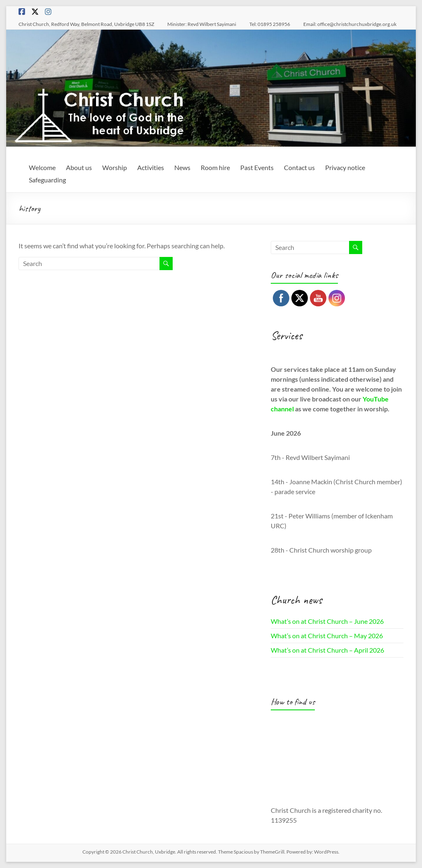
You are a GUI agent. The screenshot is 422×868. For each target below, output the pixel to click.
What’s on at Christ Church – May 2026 (327, 636)
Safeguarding (47, 180)
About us (79, 167)
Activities (151, 167)
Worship (115, 167)
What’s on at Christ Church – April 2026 (327, 650)
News (182, 167)
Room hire (215, 167)
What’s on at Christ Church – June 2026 (327, 621)
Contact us (299, 167)
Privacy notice (345, 167)
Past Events (257, 167)
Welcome (42, 167)
